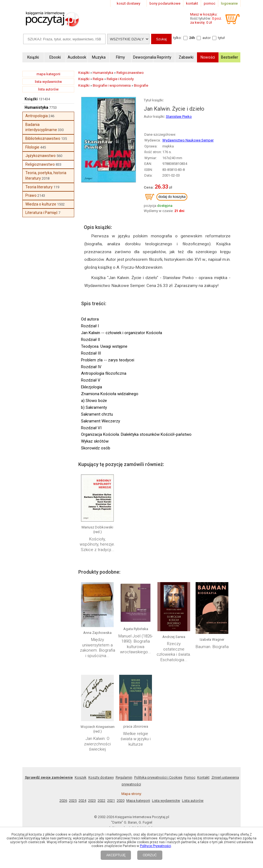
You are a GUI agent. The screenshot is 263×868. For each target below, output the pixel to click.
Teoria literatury (39, 187)
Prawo (31, 195)
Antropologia (37, 116)
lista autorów (48, 89)
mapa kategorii (48, 74)
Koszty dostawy (101, 777)
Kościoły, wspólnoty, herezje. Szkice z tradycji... (97, 544)
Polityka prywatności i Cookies (158, 777)
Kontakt (203, 777)
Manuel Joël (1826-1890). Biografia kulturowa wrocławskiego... (136, 644)
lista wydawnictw (48, 82)
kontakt (192, 3)
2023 (92, 801)
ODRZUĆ (150, 855)
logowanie (229, 3)
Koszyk (81, 777)
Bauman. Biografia (212, 647)
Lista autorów (193, 801)
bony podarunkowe (165, 3)
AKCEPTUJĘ (116, 855)
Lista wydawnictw (166, 801)
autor (207, 38)
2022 (101, 801)
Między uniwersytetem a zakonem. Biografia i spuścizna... (98, 648)
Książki (31, 99)
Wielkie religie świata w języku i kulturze (136, 739)
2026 (63, 801)
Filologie (32, 147)
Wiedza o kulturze (41, 204)
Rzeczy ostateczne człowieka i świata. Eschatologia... (174, 652)
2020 (121, 801)
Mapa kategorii (138, 801)
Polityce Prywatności (156, 846)
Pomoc (190, 777)
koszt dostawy (128, 3)
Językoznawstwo (41, 156)
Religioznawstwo (40, 164)
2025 (73, 801)
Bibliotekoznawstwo (43, 138)
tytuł (221, 38)
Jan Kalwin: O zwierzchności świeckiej (97, 744)
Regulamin (124, 777)
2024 (82, 801)
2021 (111, 801)
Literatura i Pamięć (41, 213)
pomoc (210, 3)
